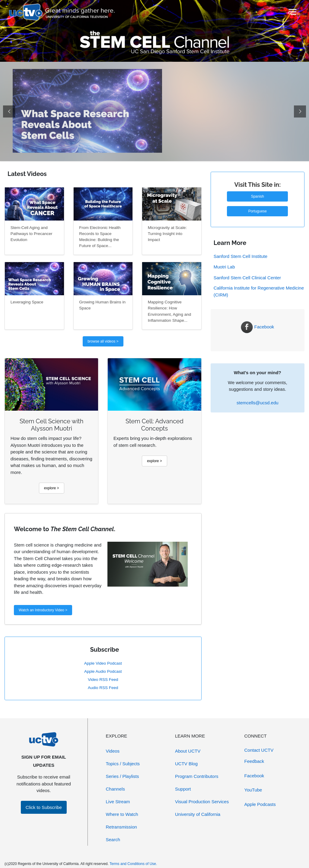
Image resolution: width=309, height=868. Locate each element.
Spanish (258, 196)
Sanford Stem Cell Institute (241, 256)
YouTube (253, 790)
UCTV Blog (186, 764)
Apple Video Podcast (103, 663)
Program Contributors (197, 776)
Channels (115, 789)
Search (113, 840)
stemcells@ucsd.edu (258, 403)
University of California (198, 814)
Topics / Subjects (123, 764)
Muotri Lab (224, 267)
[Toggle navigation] (292, 12)
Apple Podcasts (260, 804)
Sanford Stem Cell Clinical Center (247, 278)
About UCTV (188, 751)
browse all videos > (103, 341)
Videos (113, 751)
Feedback (254, 761)
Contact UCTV (259, 750)
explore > (52, 488)
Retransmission (121, 827)
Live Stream (118, 802)
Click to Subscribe (44, 807)
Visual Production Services (202, 802)
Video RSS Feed (103, 680)
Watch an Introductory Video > (43, 610)
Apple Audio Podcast (103, 671)
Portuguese (258, 211)
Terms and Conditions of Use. (133, 864)
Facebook (257, 327)
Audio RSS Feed (103, 688)
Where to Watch (122, 814)
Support (183, 789)
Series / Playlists (123, 776)
